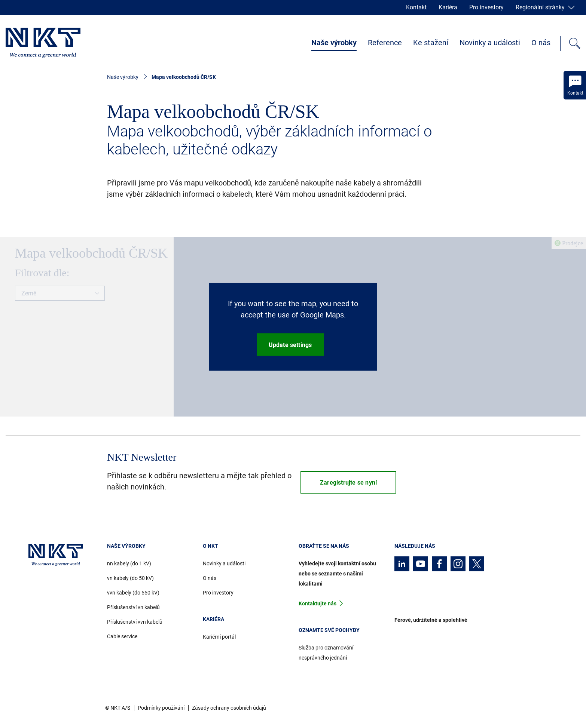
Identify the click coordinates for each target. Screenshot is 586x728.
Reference (385, 43)
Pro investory (486, 7)
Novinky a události (490, 43)
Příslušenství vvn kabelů (135, 622)
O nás (541, 43)
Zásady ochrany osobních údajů (229, 708)
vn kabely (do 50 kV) (130, 578)
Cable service (122, 636)
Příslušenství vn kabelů (133, 607)
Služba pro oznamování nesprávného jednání (326, 653)
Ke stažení (431, 43)
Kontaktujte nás (318, 603)
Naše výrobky (334, 43)
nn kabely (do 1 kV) (129, 563)
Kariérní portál (219, 637)
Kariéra (448, 7)
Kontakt (416, 7)
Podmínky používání (161, 708)
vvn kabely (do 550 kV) (133, 593)
